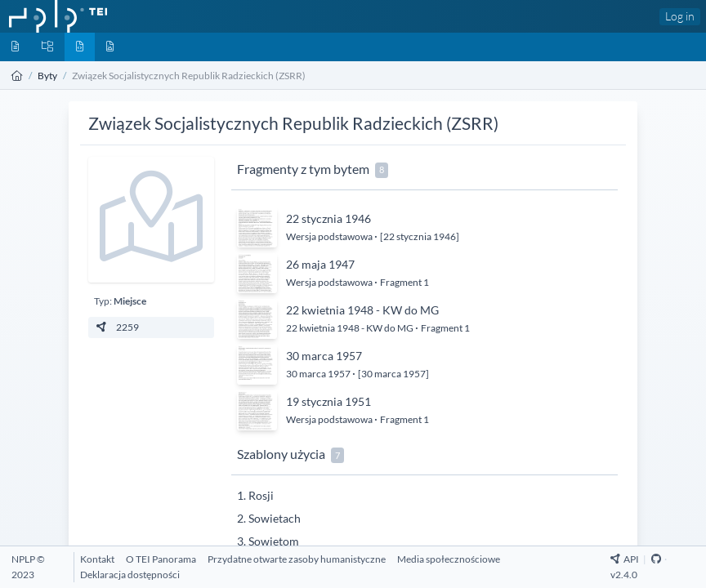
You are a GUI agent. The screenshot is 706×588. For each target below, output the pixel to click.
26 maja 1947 (320, 264)
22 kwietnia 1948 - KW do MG (362, 310)
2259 (116, 327)
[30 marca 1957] (393, 374)
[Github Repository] (656, 559)
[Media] (110, 47)
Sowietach (275, 518)
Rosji (261, 495)
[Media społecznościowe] (449, 559)
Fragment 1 (404, 282)
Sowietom (274, 541)
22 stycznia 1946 (328, 218)
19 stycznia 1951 (328, 401)
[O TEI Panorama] (161, 559)
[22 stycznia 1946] (420, 236)
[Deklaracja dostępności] (130, 575)
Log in (680, 16)
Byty (47, 76)
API (625, 559)
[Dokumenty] (15, 47)
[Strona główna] (17, 76)
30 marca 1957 (324, 356)
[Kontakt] (97, 559)
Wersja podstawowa (330, 236)
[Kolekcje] (47, 47)
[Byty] (80, 47)
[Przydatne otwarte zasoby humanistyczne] (297, 559)
